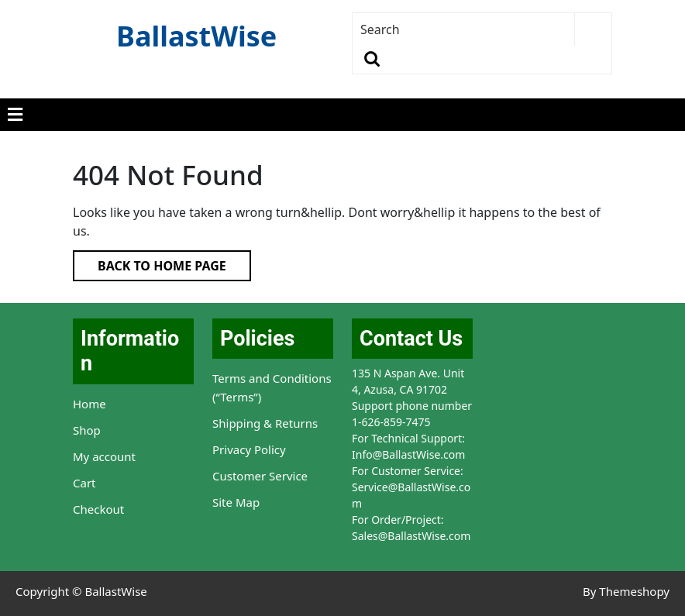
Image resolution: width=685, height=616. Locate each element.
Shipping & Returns (265, 423)
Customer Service (260, 476)
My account (104, 456)
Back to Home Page (150, 262)
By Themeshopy (626, 591)
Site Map (236, 502)
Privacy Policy (249, 449)
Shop (87, 430)
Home (89, 404)
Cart (84, 483)
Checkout (98, 509)
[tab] (15, 115)
